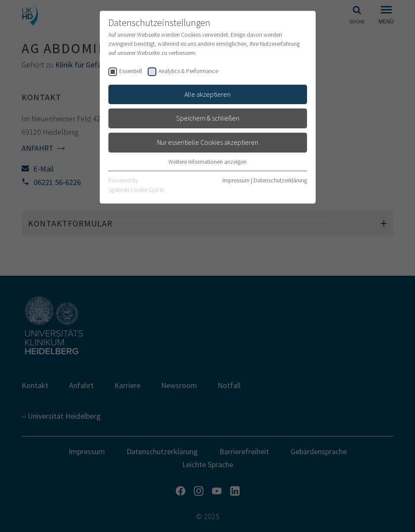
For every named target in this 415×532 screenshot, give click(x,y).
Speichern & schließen (208, 118)
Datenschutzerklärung (280, 180)
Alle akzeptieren (207, 94)
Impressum (236, 180)
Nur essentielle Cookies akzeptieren (208, 142)
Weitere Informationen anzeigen (207, 162)
